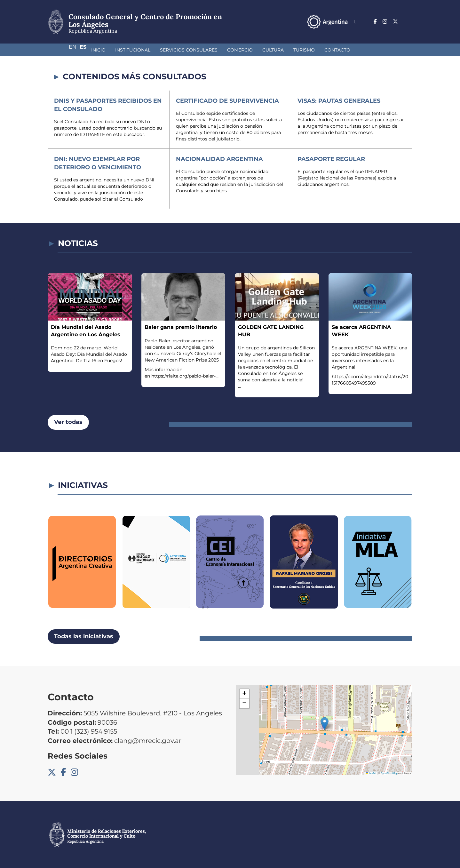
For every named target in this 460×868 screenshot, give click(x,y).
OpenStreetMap (389, 773)
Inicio (64, 50)
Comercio (206, 50)
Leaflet (371, 773)
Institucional (99, 50)
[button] (325, 724)
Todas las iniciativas (84, 636)
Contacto (303, 50)
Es (409, 22)
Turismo (270, 50)
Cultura (239, 50)
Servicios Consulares (155, 50)
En (396, 22)
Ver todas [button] (68, 422)
